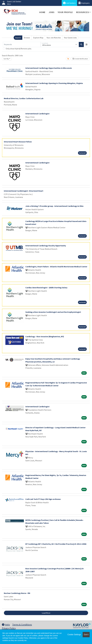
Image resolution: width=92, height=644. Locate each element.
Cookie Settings (74, 635)
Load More (46, 613)
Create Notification (80, 59)
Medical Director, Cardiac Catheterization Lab (24, 98)
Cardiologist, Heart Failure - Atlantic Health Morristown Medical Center (56, 267)
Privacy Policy (9, 628)
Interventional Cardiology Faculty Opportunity (46, 246)
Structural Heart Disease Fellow (18, 142)
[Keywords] (22, 44)
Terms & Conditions (22, 625)
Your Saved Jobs (70, 38)
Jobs (52, 12)
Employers (84, 3)
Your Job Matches (54, 38)
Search (18, 38)
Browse (27, 38)
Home (42, 12)
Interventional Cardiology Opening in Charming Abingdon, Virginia (54, 83)
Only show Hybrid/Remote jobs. (19, 49)
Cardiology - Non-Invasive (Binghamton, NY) (45, 336)
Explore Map (38, 38)
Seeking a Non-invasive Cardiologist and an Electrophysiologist (53, 312)
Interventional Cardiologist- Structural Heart (24, 191)
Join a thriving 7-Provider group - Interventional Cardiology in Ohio (54, 206)
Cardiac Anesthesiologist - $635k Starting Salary (46, 288)
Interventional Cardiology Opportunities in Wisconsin (49, 68)
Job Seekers (69, 3)
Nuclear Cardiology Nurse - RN (17, 593)
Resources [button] (82, 12)
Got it (86, 635)
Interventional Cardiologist (37, 114)
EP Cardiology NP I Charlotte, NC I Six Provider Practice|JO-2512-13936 (56, 544)
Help (6, 625)
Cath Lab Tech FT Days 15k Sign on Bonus (43, 499)
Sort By (6, 59)
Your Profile (65, 12)
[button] (86, 44)
